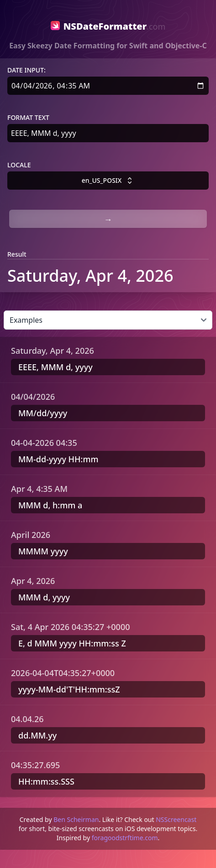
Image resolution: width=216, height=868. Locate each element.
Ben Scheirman (76, 819)
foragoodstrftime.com (125, 838)
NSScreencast (176, 819)
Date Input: (26, 70)
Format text (28, 117)
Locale (19, 165)
